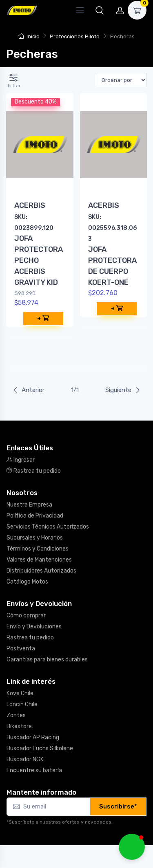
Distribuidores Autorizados (41, 571)
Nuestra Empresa (29, 505)
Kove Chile (20, 693)
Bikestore (19, 726)
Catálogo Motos (27, 582)
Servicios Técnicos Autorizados (48, 527)
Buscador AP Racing (33, 737)
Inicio (29, 36)
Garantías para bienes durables (47, 660)
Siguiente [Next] (123, 390)
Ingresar (21, 460)
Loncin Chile (22, 704)
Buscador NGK (25, 759)
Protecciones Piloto (75, 36)
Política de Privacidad (35, 516)
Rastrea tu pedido (34, 471)
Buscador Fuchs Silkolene (40, 748)
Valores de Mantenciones (39, 560)
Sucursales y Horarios (35, 538)
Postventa (21, 649)
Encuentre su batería (34, 770)
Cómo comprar (26, 616)
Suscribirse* (118, 806)
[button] (100, 10)
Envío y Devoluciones (34, 627)
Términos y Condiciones (38, 549)
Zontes (16, 715)
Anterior (28, 390)
